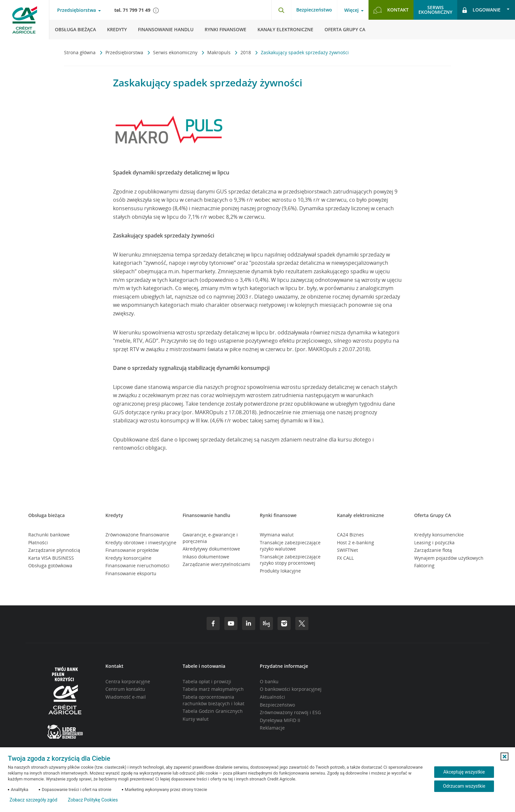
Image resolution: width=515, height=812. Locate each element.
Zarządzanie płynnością (54, 550)
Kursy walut (196, 719)
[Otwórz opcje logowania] (486, 10)
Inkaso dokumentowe (206, 557)
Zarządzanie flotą (433, 550)
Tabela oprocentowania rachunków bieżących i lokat (213, 700)
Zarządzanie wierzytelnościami (216, 564)
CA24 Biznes (350, 535)
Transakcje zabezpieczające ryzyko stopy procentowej (290, 560)
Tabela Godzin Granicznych (213, 711)
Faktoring (424, 565)
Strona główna (80, 52)
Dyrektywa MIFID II (280, 720)
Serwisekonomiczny (435, 10)
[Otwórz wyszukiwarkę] (281, 10)
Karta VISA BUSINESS (51, 558)
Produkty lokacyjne (280, 571)
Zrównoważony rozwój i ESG (290, 712)
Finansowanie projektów (132, 550)
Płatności (38, 542)
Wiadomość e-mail (126, 697)
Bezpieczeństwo (314, 10)
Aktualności (272, 697)
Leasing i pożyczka (434, 542)
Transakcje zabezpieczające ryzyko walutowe (290, 546)
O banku (269, 681)
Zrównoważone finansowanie (137, 535)
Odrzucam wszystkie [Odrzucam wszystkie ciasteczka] (464, 786)
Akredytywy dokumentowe (211, 549)
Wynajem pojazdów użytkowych (449, 558)
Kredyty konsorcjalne (128, 558)
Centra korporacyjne (128, 681)
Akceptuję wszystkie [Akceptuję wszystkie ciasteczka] (464, 772)
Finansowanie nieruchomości (137, 565)
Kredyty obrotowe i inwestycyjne (141, 542)
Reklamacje (272, 728)
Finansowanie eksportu (131, 573)
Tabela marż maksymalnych (213, 689)
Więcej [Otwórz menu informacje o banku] (351, 10)
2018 (246, 52)
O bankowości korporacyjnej (291, 689)
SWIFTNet (347, 550)
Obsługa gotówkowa (50, 565)
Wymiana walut (277, 535)
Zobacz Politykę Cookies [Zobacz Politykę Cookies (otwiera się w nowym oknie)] (93, 800)
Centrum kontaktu (125, 689)
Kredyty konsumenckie (439, 535)
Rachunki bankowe (49, 535)
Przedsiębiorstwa (125, 52)
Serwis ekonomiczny (176, 52)
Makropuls (220, 52)
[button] (504, 756)
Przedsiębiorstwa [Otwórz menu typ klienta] (77, 10)
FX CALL (345, 558)
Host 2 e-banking (356, 542)
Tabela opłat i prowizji (207, 681)
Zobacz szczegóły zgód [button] (33, 800)
